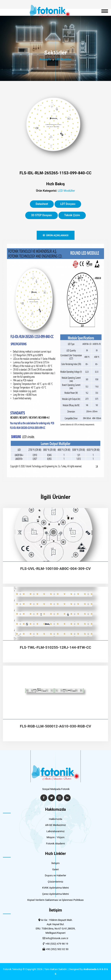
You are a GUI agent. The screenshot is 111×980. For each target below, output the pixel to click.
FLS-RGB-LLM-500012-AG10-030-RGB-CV (56, 726)
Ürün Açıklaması (56, 235)
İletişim (55, 863)
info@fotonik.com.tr (57, 938)
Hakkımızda (55, 819)
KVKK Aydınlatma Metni (56, 888)
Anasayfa (45, 59)
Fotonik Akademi (55, 844)
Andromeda (90, 969)
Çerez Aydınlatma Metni (55, 894)
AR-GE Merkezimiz (55, 825)
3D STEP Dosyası (42, 215)
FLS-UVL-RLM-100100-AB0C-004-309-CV (56, 569)
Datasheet (42, 204)
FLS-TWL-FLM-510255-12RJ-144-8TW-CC (55, 647)
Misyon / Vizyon (55, 837)
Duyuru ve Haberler (55, 875)
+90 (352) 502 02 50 (57, 949)
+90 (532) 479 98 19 (57, 944)
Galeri (55, 869)
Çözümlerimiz (55, 882)
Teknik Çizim (72, 215)
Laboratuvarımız (55, 831)
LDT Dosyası (68, 204)
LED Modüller (63, 59)
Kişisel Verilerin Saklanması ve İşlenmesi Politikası (55, 900)
